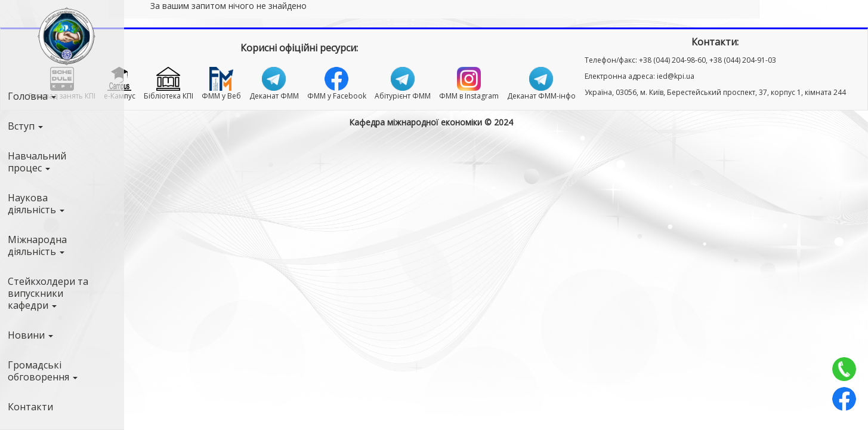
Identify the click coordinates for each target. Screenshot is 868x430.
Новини (30, 335)
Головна (32, 96)
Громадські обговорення (43, 371)
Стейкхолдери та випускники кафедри (48, 293)
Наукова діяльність (36, 204)
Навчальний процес (37, 162)
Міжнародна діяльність (37, 245)
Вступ (25, 126)
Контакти (30, 407)
